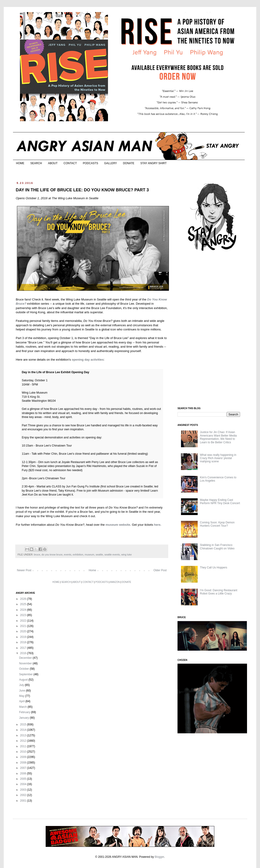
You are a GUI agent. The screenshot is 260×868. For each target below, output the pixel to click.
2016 (24, 653)
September (26, 674)
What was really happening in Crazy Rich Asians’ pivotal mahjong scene (218, 458)
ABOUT (53, 163)
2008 (24, 763)
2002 (24, 795)
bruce (37, 555)
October (24, 669)
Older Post (160, 570)
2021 (24, 626)
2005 (24, 779)
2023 (24, 615)
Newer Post (24, 570)
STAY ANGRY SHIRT (154, 163)
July (22, 685)
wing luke (126, 555)
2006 (24, 773)
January (24, 718)
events (68, 555)
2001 (24, 801)
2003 (24, 790)
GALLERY (110, 163)
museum (89, 555)
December (26, 658)
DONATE (129, 163)
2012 (24, 741)
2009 (24, 757)
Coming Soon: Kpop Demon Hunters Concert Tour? (217, 524)
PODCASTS (90, 163)
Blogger (159, 857)
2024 (24, 610)
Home (92, 570)
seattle (99, 555)
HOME (20, 163)
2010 (24, 752)
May (22, 696)
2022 (24, 621)
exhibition (78, 555)
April (22, 701)
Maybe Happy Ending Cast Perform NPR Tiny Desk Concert (220, 502)
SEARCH (36, 163)
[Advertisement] (212, 329)
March (23, 707)
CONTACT (70, 163)
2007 (24, 768)
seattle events (112, 555)
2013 (24, 735)
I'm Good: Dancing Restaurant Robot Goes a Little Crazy (219, 592)
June (22, 691)
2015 (24, 724)
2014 (24, 730)
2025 (24, 604)
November (26, 663)
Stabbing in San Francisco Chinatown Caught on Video (217, 547)
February (25, 712)
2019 (24, 637)
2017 (24, 648)
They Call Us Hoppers (214, 568)
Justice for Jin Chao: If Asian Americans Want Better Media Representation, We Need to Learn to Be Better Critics (218, 437)
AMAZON (115, 582)
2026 (24, 599)
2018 (24, 642)
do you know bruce (52, 555)
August (24, 680)
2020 (24, 631)
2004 (24, 784)
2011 (24, 746)
